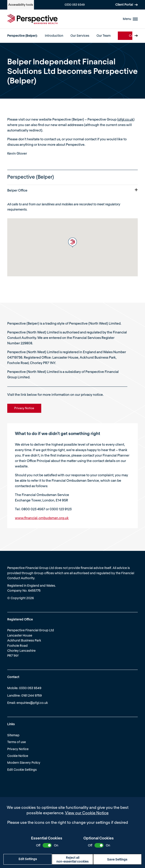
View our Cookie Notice (87, 813)
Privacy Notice (18, 749)
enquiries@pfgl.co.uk (32, 703)
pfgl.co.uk (126, 119)
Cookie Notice (18, 756)
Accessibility (21, 5)
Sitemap (13, 735)
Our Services (80, 35)
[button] (72, 242)
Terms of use (17, 742)
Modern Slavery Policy (24, 762)
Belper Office (72, 190)
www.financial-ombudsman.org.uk (42, 518)
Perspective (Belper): (22, 35)
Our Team (104, 35)
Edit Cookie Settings (22, 770)
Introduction (54, 35)
